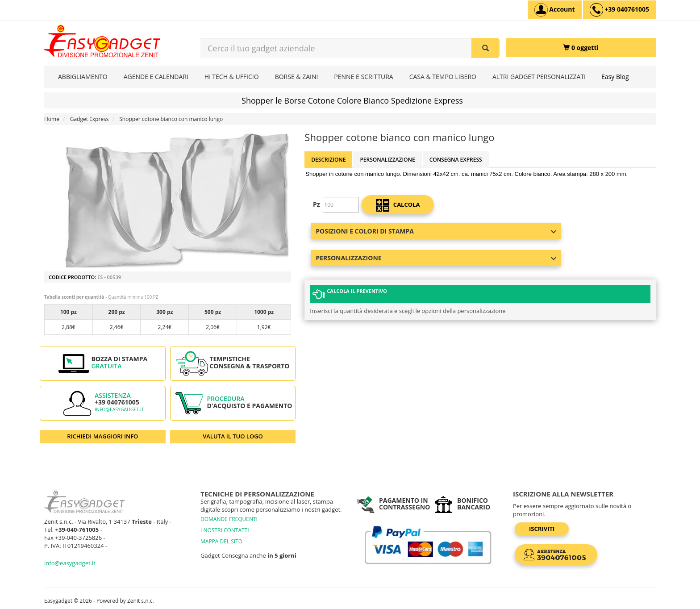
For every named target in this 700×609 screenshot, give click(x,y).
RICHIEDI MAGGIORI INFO (102, 436)
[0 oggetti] (581, 48)
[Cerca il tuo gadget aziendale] (485, 48)
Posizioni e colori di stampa (436, 231)
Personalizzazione (387, 160)
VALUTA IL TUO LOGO (233, 436)
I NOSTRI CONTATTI (225, 530)
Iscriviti (542, 529)
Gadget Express (90, 119)
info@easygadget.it (119, 409)
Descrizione (328, 160)
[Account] (555, 10)
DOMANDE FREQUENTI (229, 519)
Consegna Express (456, 160)
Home (52, 119)
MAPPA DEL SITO (221, 541)
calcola (398, 205)
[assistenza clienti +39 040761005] (619, 10)
